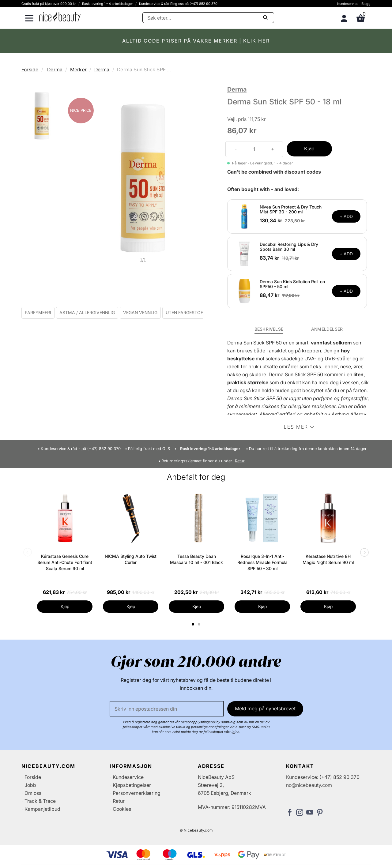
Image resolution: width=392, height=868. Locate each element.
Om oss (33, 793)
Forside (30, 70)
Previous (29, 553)
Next (363, 553)
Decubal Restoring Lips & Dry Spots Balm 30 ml (289, 247)
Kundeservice (348, 4)
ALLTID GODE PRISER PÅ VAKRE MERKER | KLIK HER (196, 41)
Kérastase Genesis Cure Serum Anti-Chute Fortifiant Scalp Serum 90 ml (65, 562)
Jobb (30, 785)
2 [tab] (200, 624)
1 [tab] (193, 624)
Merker (78, 70)
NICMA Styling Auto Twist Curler (131, 559)
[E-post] (167, 709)
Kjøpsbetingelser (132, 785)
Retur (240, 461)
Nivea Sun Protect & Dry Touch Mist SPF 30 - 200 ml (291, 209)
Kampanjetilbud (42, 809)
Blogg (366, 4)
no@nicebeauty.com (309, 785)
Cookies (122, 809)
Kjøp (309, 148)
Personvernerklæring (137, 793)
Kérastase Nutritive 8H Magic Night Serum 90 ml (328, 559)
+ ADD (346, 216)
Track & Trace (40, 801)
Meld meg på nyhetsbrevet (265, 708)
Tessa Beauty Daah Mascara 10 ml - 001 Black (196, 559)
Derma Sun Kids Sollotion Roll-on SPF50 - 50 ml (292, 284)
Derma (55, 70)
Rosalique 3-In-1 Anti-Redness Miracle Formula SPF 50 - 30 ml (262, 562)
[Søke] (208, 18)
